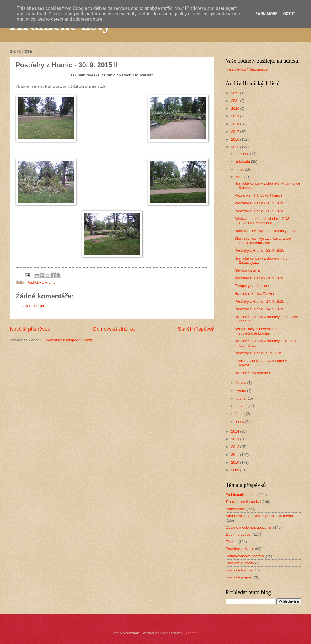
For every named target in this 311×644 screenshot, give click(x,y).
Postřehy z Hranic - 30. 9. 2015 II (261, 203)
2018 (236, 124)
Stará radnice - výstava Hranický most (265, 231)
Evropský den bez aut (252, 286)
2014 (236, 431)
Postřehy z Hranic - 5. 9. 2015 (258, 353)
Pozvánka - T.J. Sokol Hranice (259, 195)
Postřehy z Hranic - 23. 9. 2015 (259, 250)
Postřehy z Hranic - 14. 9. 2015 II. (261, 301)
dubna (241, 398)
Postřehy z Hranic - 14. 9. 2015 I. (261, 309)
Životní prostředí (239, 534)
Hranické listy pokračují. (254, 373)
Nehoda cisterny (248, 270)
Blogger (191, 633)
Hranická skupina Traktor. (255, 294)
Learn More (265, 14)
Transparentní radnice (243, 502)
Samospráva (236, 509)
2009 (236, 470)
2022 (236, 93)
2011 (236, 455)
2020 (236, 109)
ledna (240, 422)
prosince (243, 154)
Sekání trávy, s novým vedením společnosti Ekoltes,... (260, 331)
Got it (289, 14)
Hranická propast (239, 577)
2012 (236, 447)
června (241, 383)
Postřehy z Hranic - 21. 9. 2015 (259, 278)
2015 (236, 147)
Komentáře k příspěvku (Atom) (69, 340)
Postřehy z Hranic (41, 282)
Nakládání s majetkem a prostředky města (259, 516)
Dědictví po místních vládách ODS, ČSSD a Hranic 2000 (263, 221)
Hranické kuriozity (240, 563)
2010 (236, 462)
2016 (236, 139)
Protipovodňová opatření (245, 556)
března (241, 406)
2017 (236, 132)
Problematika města (242, 495)
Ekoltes (231, 542)
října (239, 169)
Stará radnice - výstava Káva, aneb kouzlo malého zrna (263, 241)
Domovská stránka (114, 329)
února (241, 414)
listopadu (243, 161)
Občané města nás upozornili (249, 527)
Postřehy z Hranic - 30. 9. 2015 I (260, 211)
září (239, 177)
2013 (236, 439)
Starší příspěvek (196, 329)
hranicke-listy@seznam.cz (247, 69)
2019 (236, 116)
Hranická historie (239, 570)
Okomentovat (33, 306)
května (241, 390)
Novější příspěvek (30, 329)
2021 (236, 101)
